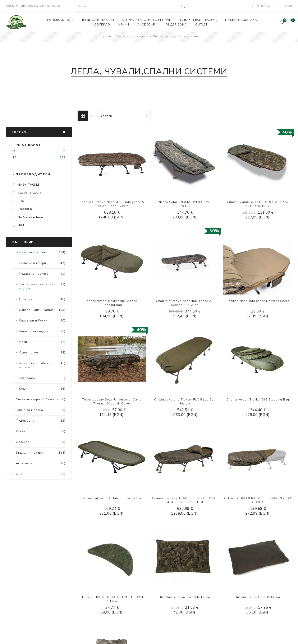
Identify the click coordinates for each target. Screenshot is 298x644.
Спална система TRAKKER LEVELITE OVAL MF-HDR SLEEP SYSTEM (185, 500)
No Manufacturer (31, 217)
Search (183, 6)
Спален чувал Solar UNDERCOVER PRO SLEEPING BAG (258, 204)
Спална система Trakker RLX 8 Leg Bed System (185, 402)
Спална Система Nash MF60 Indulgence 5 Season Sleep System (112, 204)
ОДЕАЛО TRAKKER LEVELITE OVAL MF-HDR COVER (258, 500)
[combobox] (131, 6)
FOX (21, 201)
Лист (93, 116)
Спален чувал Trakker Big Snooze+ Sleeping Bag (112, 303)
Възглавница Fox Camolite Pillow (185, 597)
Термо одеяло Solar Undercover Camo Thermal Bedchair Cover (112, 402)
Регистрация (266, 6)
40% (287, 132)
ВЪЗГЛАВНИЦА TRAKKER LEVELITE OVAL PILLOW (112, 599)
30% (214, 231)
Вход (288, 6)
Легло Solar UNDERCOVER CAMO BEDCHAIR (185, 204)
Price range (28, 145)
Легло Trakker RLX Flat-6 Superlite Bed (112, 498)
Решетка (83, 116)
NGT (21, 225)
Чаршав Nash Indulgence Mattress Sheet (258, 301)
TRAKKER (25, 209)
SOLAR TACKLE (30, 193)
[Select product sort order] (124, 116)
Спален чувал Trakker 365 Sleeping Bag (258, 400)
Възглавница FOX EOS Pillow (258, 597)
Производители (33, 174)
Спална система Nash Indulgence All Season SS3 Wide (185, 303)
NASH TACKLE (29, 185)
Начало (106, 37)
